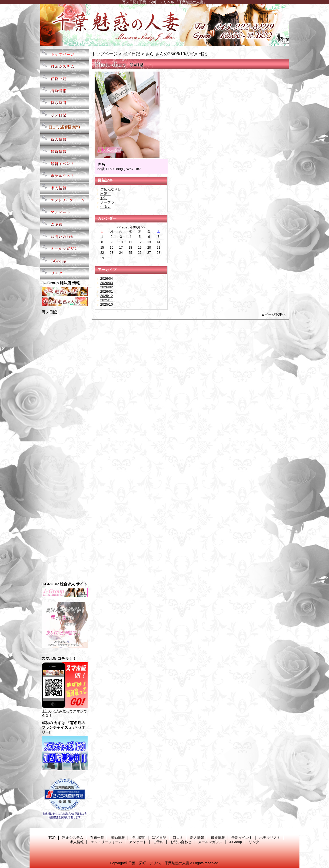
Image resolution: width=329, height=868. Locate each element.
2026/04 (107, 278)
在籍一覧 (65, 79)
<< (119, 227)
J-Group (65, 261)
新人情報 (65, 140)
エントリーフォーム (65, 200)
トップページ (105, 54)
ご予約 (65, 225)
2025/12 (107, 296)
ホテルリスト (65, 176)
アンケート (65, 213)
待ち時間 (65, 103)
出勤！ (106, 194)
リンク (65, 273)
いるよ (106, 207)
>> (143, 227)
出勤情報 (65, 91)
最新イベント (65, 164)
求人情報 (65, 188)
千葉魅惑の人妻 (165, 25)
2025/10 (107, 304)
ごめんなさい (111, 189)
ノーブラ (107, 202)
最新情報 (65, 152)
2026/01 (107, 291)
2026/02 (107, 287)
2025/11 (107, 300)
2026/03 (107, 283)
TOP (65, 55)
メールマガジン (65, 249)
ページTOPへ (275, 314)
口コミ (65, 128)
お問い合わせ (65, 237)
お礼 (104, 198)
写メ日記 (65, 115)
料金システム (65, 67)
